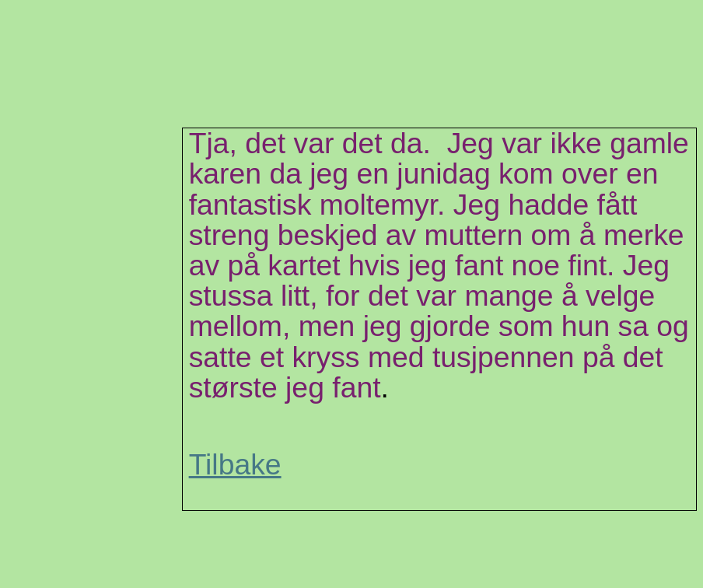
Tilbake (235, 464)
